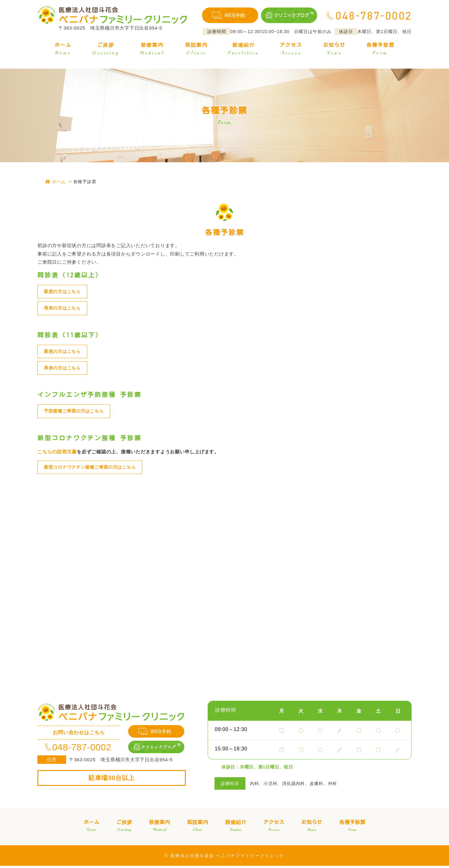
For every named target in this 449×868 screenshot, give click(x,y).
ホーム (63, 50)
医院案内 (196, 50)
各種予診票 (380, 50)
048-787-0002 (79, 749)
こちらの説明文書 (57, 453)
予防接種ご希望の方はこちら (76, 413)
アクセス (291, 50)
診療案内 (152, 50)
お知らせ (334, 50)
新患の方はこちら (64, 292)
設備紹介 (244, 50)
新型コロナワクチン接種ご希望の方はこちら (93, 469)
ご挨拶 (106, 50)
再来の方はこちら (64, 309)
